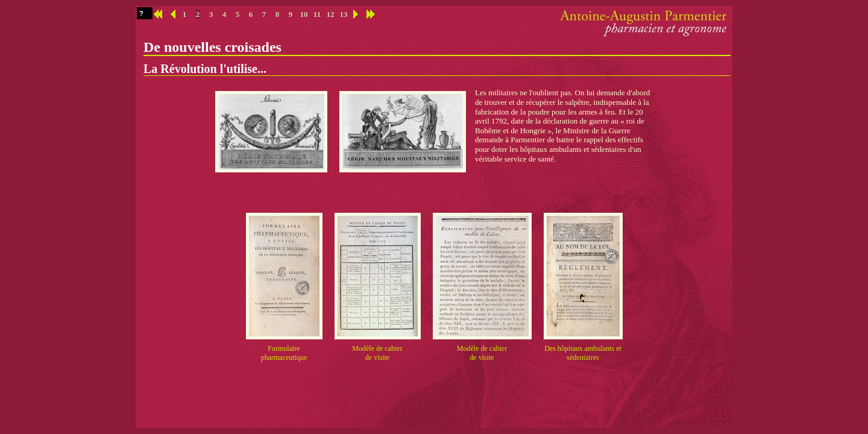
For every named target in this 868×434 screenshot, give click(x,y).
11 (317, 14)
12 (331, 14)
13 (344, 14)
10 (304, 14)
